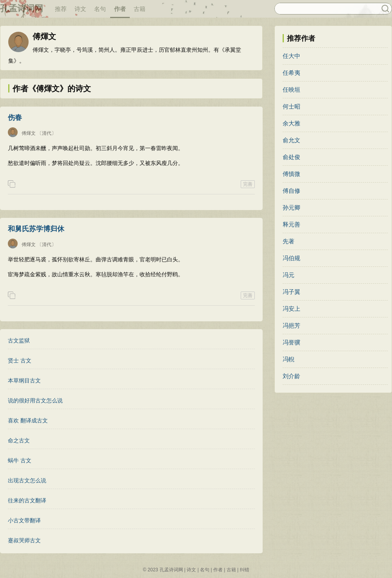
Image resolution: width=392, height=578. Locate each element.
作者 (120, 9)
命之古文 (19, 440)
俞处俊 (291, 157)
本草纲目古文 (24, 381)
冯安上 (291, 309)
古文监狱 (19, 341)
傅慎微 (291, 174)
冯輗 (289, 359)
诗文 (80, 9)
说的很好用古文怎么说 (35, 400)
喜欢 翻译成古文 (28, 420)
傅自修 (291, 191)
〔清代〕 (47, 133)
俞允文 (291, 140)
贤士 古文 (20, 361)
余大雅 (291, 123)
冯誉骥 (291, 342)
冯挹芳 (291, 325)
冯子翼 (291, 292)
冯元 (289, 275)
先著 (289, 241)
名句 (100, 9)
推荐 (61, 9)
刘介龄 (291, 376)
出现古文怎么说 (27, 480)
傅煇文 (29, 133)
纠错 (245, 570)
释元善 (291, 224)
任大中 (291, 56)
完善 (248, 184)
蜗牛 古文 (20, 460)
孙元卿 (291, 207)
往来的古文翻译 (27, 500)
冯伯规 (291, 258)
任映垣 (291, 90)
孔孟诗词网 (22, 8)
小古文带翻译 (24, 520)
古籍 (140, 9)
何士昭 (291, 106)
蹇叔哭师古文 (24, 540)
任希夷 (291, 73)
